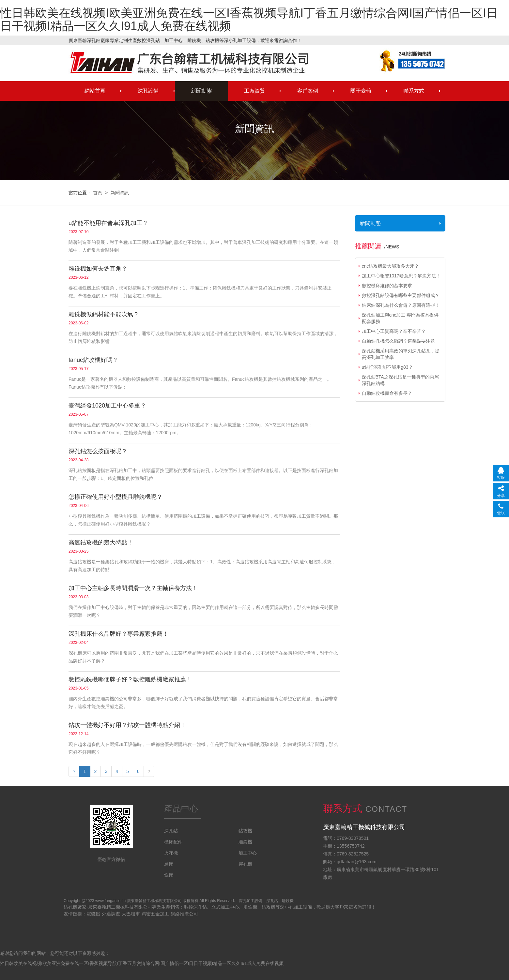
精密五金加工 (155, 914)
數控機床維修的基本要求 (387, 286)
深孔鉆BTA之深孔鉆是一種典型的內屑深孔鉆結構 (400, 380)
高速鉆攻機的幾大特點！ (101, 542)
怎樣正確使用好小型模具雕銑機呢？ (116, 497)
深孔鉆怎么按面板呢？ (98, 451)
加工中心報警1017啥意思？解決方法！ (401, 276)
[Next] (149, 771)
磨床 (169, 864)
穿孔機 (245, 864)
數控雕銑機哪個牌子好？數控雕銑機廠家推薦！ (130, 679)
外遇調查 (111, 914)
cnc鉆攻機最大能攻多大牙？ (391, 266)
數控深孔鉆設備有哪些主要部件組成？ (401, 295)
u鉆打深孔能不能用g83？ (387, 367)
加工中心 (248, 853)
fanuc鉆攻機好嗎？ (93, 360)
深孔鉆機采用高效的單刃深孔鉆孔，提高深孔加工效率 (401, 354)
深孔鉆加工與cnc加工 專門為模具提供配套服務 (400, 318)
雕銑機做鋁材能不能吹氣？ (104, 314)
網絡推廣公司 (184, 914)
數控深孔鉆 (195, 907)
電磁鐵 (93, 914)
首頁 (98, 193)
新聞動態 (370, 223)
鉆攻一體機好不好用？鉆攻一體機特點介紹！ (127, 725)
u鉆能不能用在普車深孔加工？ (108, 223)
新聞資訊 (120, 193)
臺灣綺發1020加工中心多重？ (107, 406)
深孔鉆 (189, 62)
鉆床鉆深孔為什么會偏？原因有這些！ (401, 305)
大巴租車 (131, 914)
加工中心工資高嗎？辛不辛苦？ (394, 331)
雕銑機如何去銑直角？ (98, 269)
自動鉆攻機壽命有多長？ (387, 393)
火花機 (171, 853)
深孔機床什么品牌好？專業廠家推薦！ (118, 634)
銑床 (169, 875)
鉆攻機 (245, 831)
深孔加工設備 (251, 901)
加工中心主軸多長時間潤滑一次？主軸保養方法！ (133, 588)
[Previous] (74, 771)
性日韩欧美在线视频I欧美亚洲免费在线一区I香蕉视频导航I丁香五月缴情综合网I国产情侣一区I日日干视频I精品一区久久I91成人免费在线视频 (249, 19)
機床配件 (173, 842)
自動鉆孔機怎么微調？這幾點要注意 (398, 341)
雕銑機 (245, 842)
